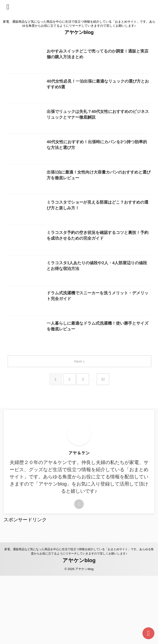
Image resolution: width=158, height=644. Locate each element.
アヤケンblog (79, 32)
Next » (80, 430)
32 (104, 447)
